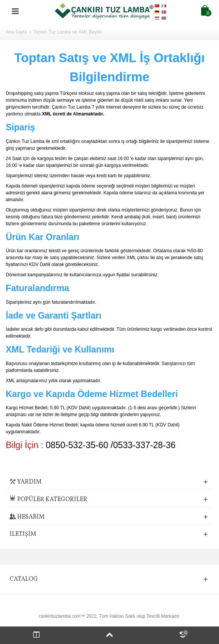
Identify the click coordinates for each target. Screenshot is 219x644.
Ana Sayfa (16, 32)
